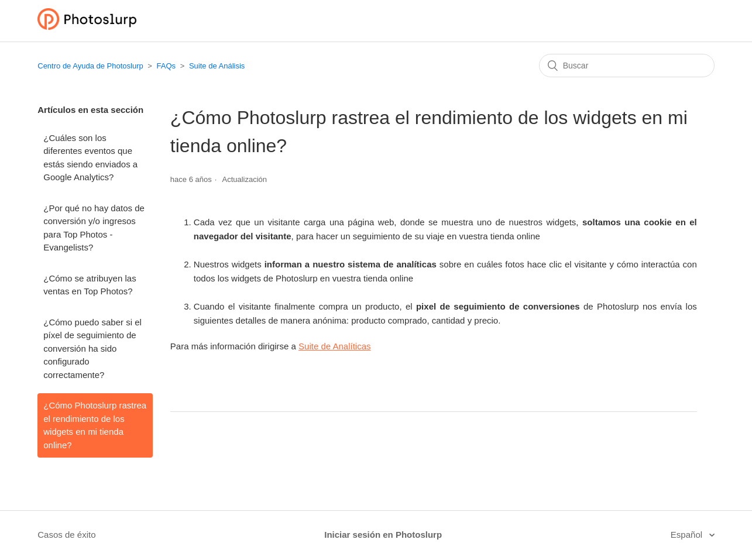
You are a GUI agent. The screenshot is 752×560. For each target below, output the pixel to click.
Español (688, 535)
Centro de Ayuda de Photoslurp (90, 66)
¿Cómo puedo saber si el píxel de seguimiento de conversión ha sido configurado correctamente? (92, 348)
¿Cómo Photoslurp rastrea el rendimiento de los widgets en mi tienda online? (95, 425)
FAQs (166, 66)
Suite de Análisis (217, 66)
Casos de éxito (66, 535)
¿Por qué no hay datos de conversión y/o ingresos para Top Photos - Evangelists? (94, 228)
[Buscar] (627, 66)
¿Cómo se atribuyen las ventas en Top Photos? (90, 285)
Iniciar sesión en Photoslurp (383, 535)
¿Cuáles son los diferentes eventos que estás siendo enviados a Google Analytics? (90, 158)
